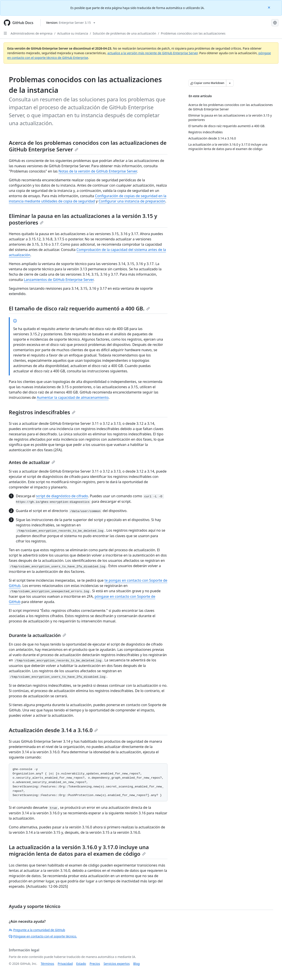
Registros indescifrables (42, 412)
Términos (47, 964)
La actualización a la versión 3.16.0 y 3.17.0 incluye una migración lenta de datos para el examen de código (79, 850)
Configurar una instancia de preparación (132, 201)
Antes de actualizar (32, 462)
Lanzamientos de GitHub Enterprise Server (59, 280)
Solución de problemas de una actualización (124, 33)
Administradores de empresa (32, 33)
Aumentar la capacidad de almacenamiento (73, 397)
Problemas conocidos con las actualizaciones (193, 33)
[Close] (269, 7)
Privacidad (65, 964)
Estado (81, 964)
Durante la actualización (37, 635)
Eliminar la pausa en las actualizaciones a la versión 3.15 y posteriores (83, 219)
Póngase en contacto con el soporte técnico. (43, 936)
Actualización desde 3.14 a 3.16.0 (53, 730)
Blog (137, 964)
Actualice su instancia (72, 33)
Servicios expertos (117, 964)
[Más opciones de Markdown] (230, 83)
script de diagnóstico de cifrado (62, 496)
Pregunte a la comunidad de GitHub (37, 930)
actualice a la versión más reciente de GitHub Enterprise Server (152, 53)
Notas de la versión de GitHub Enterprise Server (98, 171)
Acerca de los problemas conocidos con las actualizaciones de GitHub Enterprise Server (88, 146)
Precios (95, 964)
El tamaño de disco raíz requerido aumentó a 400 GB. (79, 308)
